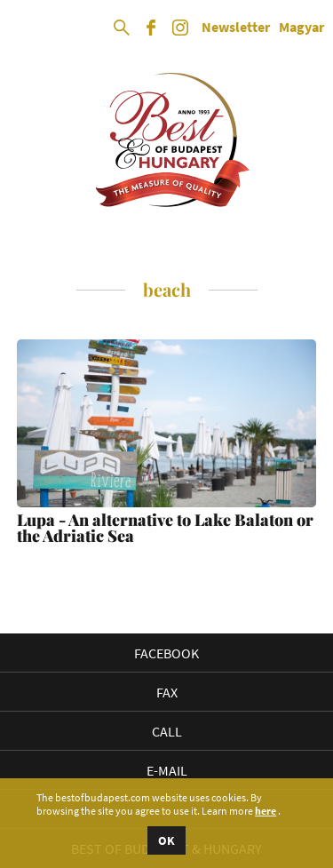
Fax (167, 692)
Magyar (301, 28)
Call (167, 731)
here (266, 811)
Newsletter (236, 28)
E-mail (167, 770)
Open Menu (28, 28)
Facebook (166, 653)
